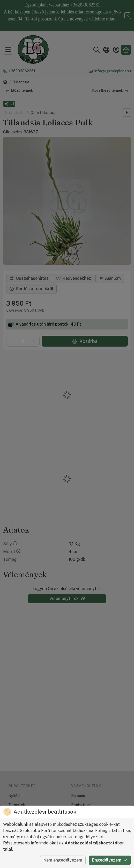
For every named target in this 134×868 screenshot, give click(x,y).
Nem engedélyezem (63, 860)
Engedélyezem (110, 860)
